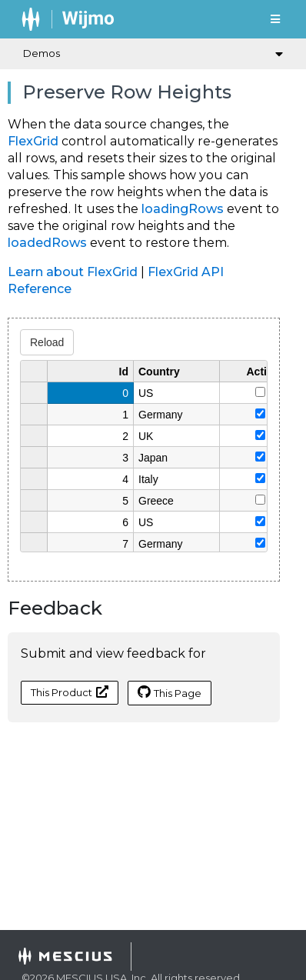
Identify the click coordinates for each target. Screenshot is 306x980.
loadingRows (183, 209)
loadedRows (47, 243)
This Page (170, 692)
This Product (70, 692)
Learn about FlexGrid (73, 272)
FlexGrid (33, 141)
